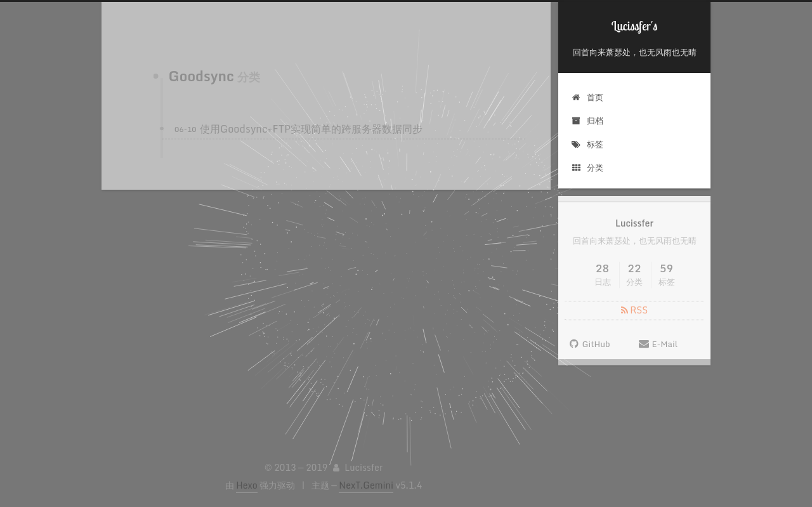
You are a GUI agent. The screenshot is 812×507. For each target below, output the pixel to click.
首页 (587, 97)
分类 (587, 168)
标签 (587, 144)
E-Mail (658, 348)
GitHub (589, 348)
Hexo (246, 485)
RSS (634, 314)
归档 (587, 121)
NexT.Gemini (366, 485)
